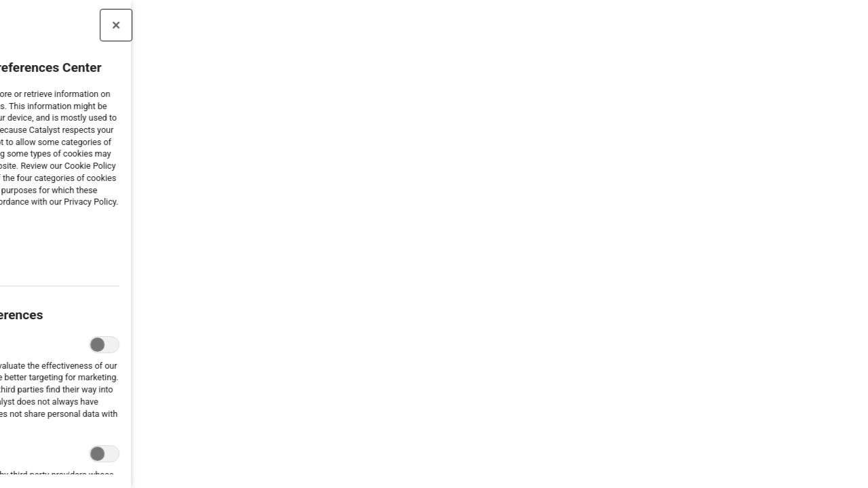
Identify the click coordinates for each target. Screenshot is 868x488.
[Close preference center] (77, 25)
